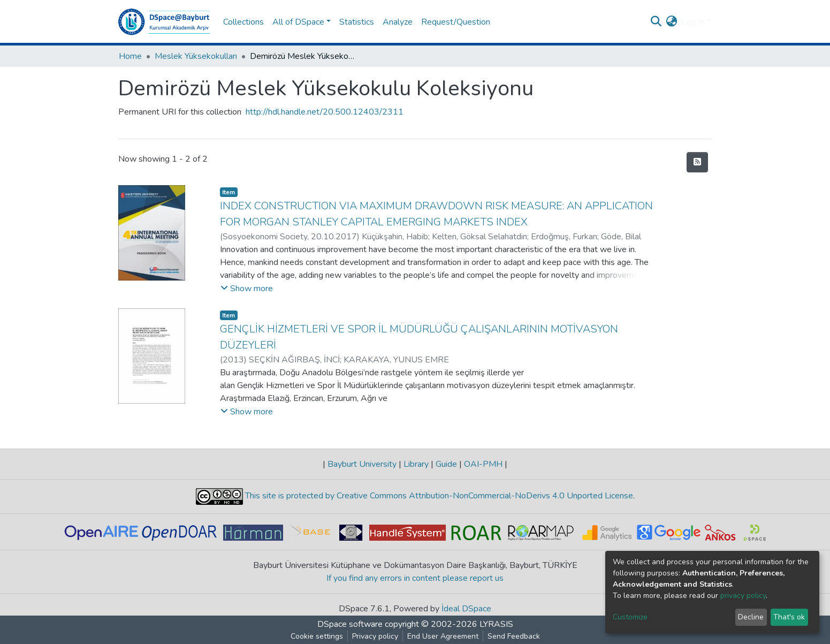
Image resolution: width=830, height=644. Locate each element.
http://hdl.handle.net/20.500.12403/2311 (325, 112)
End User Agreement (443, 636)
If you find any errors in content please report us (415, 578)
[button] (671, 22)
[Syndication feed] (697, 162)
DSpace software (350, 624)
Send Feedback (514, 636)
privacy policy (743, 596)
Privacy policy (375, 636)
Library (416, 464)
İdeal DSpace (466, 609)
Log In (693, 22)
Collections (243, 22)
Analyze (398, 22)
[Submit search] (656, 22)
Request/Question (456, 22)
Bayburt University (362, 464)
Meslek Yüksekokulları (196, 56)
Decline (751, 617)
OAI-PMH (483, 464)
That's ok (789, 617)
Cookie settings (317, 636)
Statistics (357, 22)
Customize (630, 617)
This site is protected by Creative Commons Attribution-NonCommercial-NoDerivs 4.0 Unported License (438, 496)
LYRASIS (496, 624)
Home (130, 56)
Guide (446, 464)
